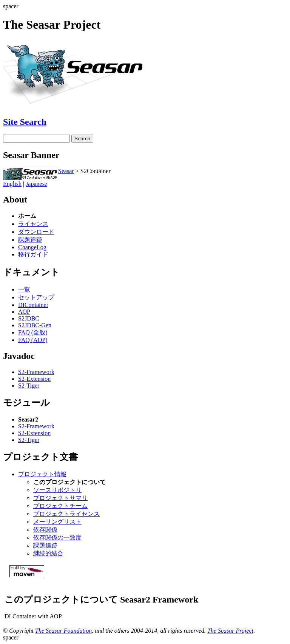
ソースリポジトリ (57, 490)
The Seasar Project (230, 631)
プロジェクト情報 (42, 474)
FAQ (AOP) (33, 340)
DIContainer (33, 305)
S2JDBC (29, 318)
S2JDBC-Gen (35, 325)
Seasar (66, 171)
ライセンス (33, 224)
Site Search (25, 122)
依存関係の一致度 (57, 537)
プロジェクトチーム (60, 506)
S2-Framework (36, 372)
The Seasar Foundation (63, 631)
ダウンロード (36, 232)
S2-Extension (34, 379)
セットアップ (36, 297)
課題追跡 (30, 240)
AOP (24, 312)
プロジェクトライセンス (66, 514)
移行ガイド (33, 254)
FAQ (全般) (33, 332)
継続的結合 (48, 553)
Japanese (36, 184)
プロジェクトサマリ (60, 498)
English (12, 184)
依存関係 (45, 530)
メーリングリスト (57, 522)
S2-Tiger (29, 386)
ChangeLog (32, 247)
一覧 (24, 289)
